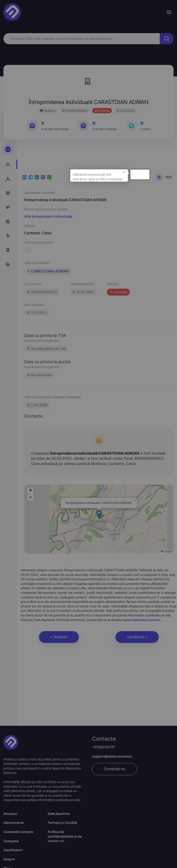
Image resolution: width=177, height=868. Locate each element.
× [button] (148, 174)
